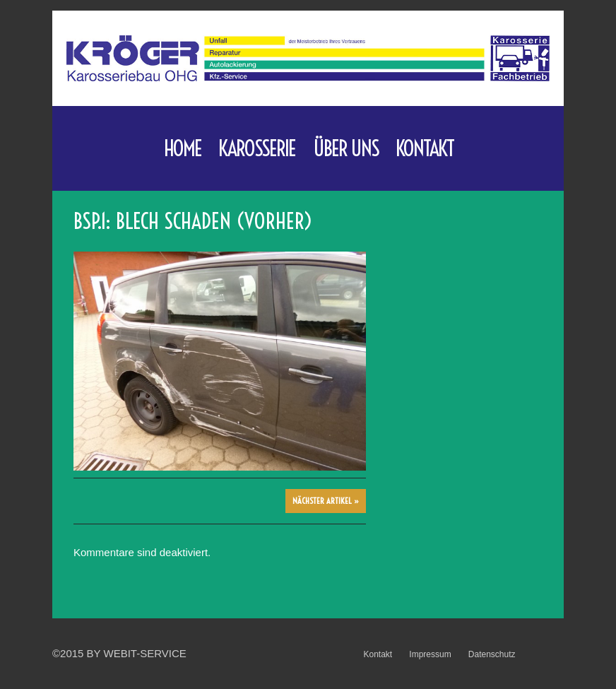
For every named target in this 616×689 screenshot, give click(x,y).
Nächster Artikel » (326, 501)
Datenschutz (492, 654)
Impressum (430, 654)
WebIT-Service (145, 653)
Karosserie (257, 153)
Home (183, 148)
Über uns (346, 148)
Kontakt (425, 148)
